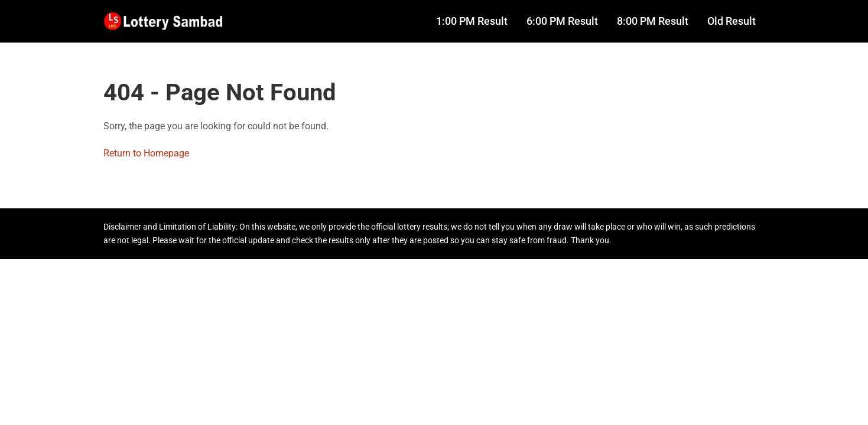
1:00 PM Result (472, 21)
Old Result (732, 21)
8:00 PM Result (653, 21)
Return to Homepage (146, 153)
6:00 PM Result (562, 21)
